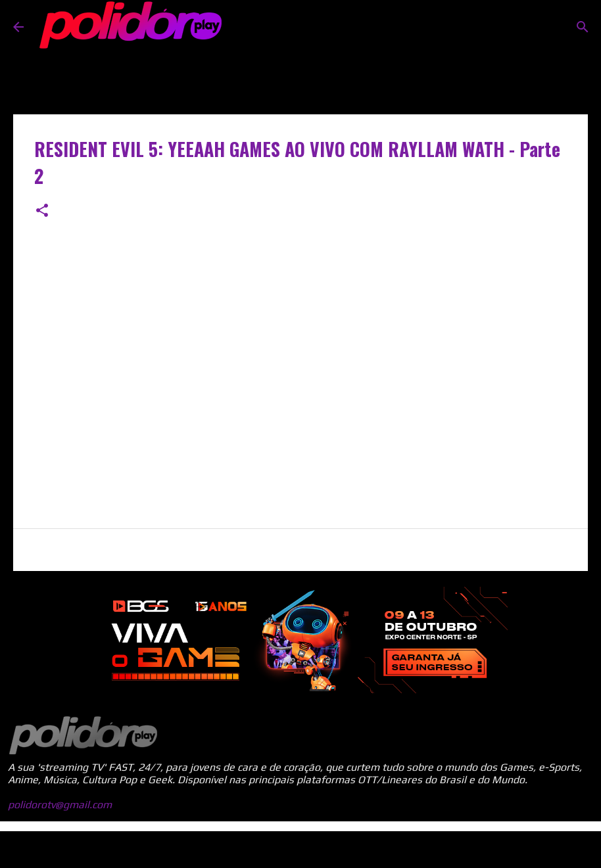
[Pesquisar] (583, 27)
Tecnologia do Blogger (300, 849)
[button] (42, 211)
